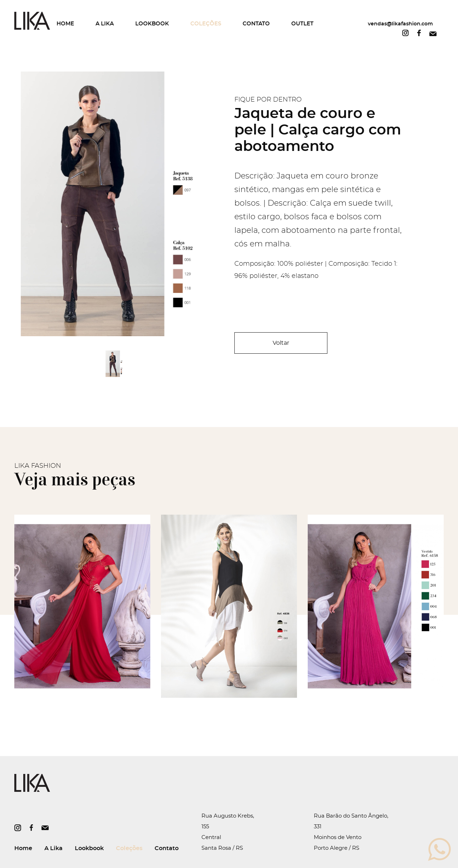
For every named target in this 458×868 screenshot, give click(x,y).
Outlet (302, 24)
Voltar (281, 343)
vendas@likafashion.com (400, 24)
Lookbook (152, 24)
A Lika (105, 24)
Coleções (206, 24)
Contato (256, 24)
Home (65, 24)
